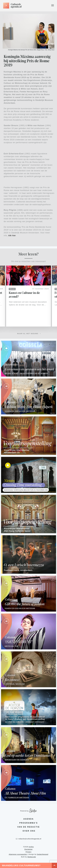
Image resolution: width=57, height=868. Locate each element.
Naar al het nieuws (28, 334)
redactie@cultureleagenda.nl (29, 839)
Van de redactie (28, 827)
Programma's (28, 823)
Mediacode (32, 857)
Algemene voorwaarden (18, 854)
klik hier (12, 236)
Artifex (31, 847)
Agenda (28, 819)
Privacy (28, 852)
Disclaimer (28, 849)
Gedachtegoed (42, 854)
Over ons (29, 831)
